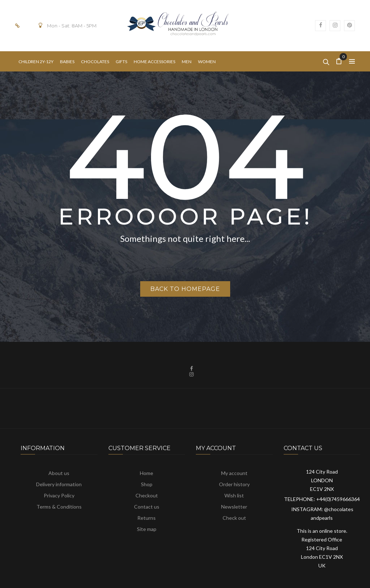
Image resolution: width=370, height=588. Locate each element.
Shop (147, 484)
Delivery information (59, 484)
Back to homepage (185, 289)
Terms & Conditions (59, 507)
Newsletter (234, 507)
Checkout (147, 495)
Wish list (234, 495)
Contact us (147, 507)
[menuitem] (36, 62)
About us (59, 473)
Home (147, 473)
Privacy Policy (59, 495)
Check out (234, 518)
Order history (234, 484)
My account (234, 473)
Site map (147, 529)
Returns (147, 518)
